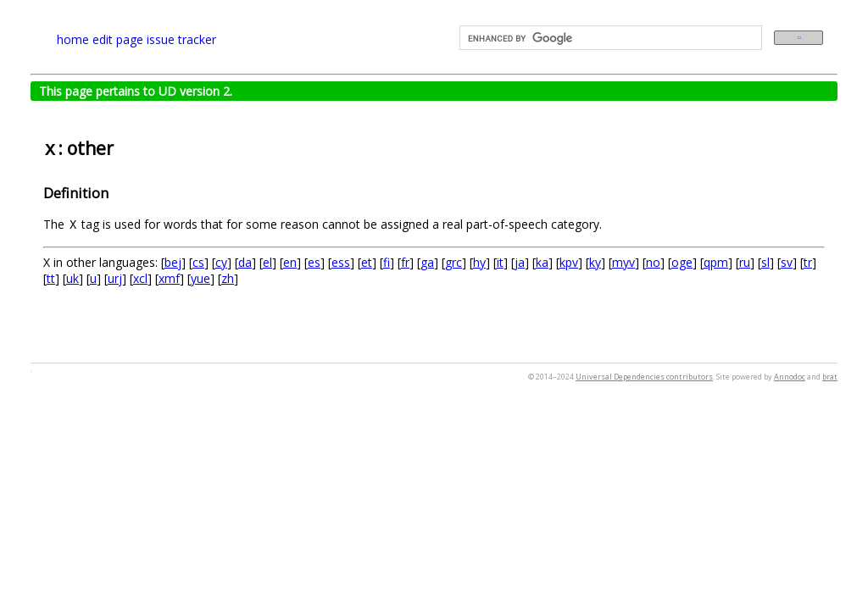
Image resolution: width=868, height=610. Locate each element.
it (500, 262)
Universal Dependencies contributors (644, 377)
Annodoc (790, 377)
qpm (716, 262)
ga (427, 262)
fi (387, 262)
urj (115, 278)
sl (765, 262)
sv (787, 262)
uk (72, 278)
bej (173, 262)
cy (221, 262)
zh (228, 278)
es (314, 262)
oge (682, 262)
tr (808, 262)
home (73, 39)
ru (745, 262)
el (267, 262)
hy (479, 262)
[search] (609, 38)
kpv (569, 262)
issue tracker (181, 39)
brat (830, 377)
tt (51, 278)
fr (405, 262)
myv (623, 262)
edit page (118, 39)
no (653, 262)
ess (341, 262)
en (290, 262)
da (245, 262)
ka (542, 262)
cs (198, 262)
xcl (140, 278)
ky (595, 262)
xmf (169, 278)
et (367, 262)
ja (520, 262)
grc (453, 262)
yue (200, 278)
